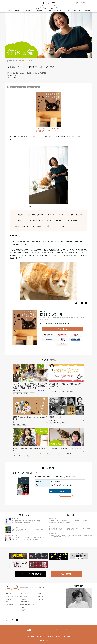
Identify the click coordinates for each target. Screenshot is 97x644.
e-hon (62, 340)
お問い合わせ (9, 604)
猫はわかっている (15, 87)
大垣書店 (62, 344)
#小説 (14, 78)
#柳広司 (25, 424)
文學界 (40, 594)
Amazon (49, 335)
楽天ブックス (62, 335)
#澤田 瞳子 (62, 454)
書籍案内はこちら (31, 574)
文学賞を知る (40, 11)
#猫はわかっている (18, 393)
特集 (68, 11)
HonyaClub (76, 340)
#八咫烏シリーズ (54, 391)
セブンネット (76, 335)
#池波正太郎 (56, 423)
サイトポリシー (10, 594)
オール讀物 (37, 87)
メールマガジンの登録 (65, 496)
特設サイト (77, 11)
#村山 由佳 (26, 393)
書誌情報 (87, 11)
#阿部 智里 (61, 391)
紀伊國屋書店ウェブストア (49, 340)
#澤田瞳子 (19, 424)
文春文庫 (30, 87)
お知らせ (8, 602)
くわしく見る (61, 329)
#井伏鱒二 (63, 423)
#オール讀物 (14, 76)
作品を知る (29, 11)
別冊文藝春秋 (42, 599)
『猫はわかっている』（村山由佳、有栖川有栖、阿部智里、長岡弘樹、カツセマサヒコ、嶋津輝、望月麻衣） (48, 130)
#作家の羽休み (69, 391)
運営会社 (8, 599)
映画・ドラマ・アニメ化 (55, 11)
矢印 (42, 544)
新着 (8, 11)
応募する (56, 491)
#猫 (14, 424)
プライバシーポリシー (12, 596)
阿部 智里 (23, 87)
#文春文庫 (32, 393)
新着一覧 (24, 594)
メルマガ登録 (66, 574)
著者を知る (18, 11)
